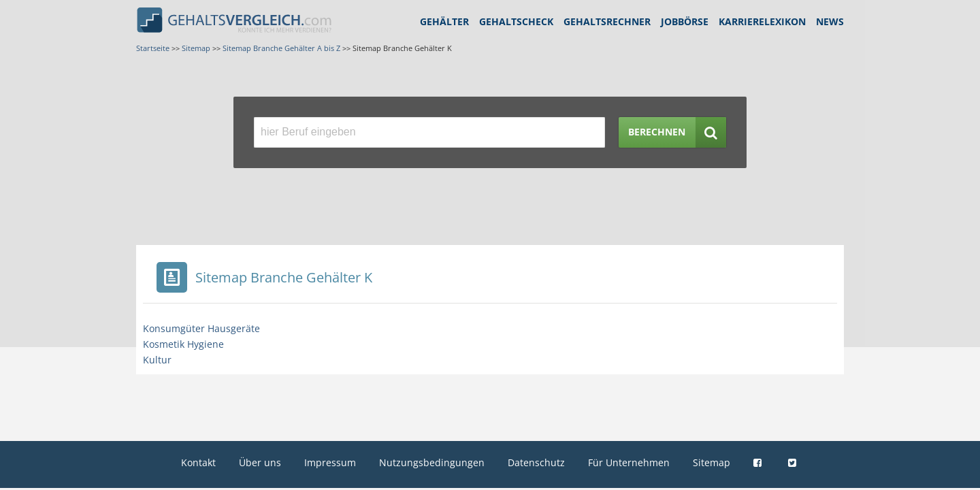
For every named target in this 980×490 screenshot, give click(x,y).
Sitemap (712, 462)
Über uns (260, 462)
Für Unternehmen (629, 462)
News (830, 21)
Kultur (157, 360)
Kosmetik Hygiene (183, 344)
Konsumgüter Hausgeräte (201, 328)
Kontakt (198, 462)
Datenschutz (536, 462)
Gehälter (444, 21)
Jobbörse (685, 21)
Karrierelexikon (762, 21)
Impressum (330, 462)
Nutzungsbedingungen (432, 462)
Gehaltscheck (516, 21)
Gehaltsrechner (607, 21)
